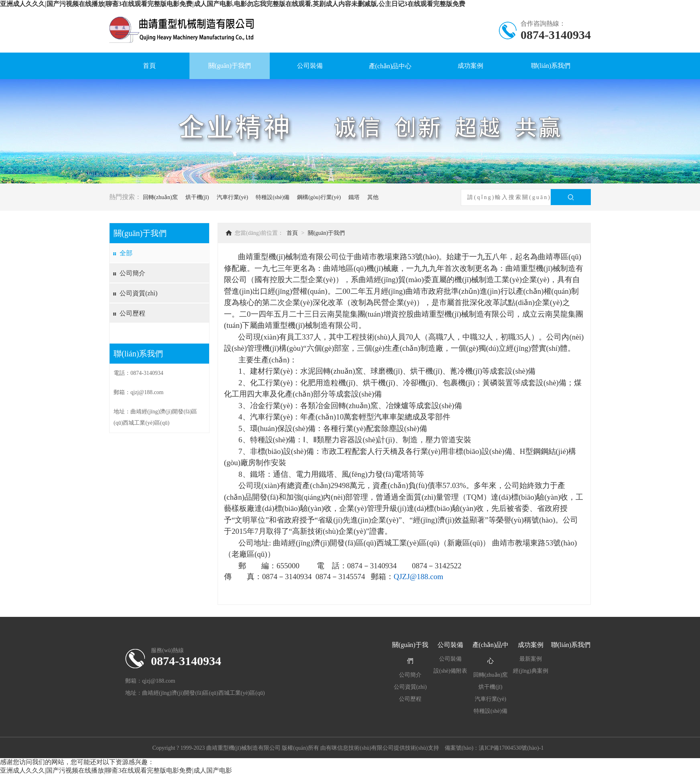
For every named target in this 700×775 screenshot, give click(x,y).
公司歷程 (132, 313)
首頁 (149, 66)
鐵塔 (354, 197)
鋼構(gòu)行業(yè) (319, 197)
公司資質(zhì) (138, 293)
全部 (126, 253)
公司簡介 (132, 273)
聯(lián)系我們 (551, 66)
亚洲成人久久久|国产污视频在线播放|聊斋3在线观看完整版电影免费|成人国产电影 (116, 770)
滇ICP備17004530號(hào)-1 (511, 748)
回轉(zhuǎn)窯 (160, 197)
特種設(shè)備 (273, 197)
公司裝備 (310, 66)
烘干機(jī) (197, 197)
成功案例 (470, 66)
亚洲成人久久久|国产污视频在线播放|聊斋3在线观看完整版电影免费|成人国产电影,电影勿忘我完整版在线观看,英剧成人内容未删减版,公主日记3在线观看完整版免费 (233, 4)
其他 (373, 197)
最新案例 (531, 659)
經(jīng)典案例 (530, 671)
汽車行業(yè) (233, 197)
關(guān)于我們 (230, 66)
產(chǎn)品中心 (390, 66)
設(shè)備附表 (450, 671)
